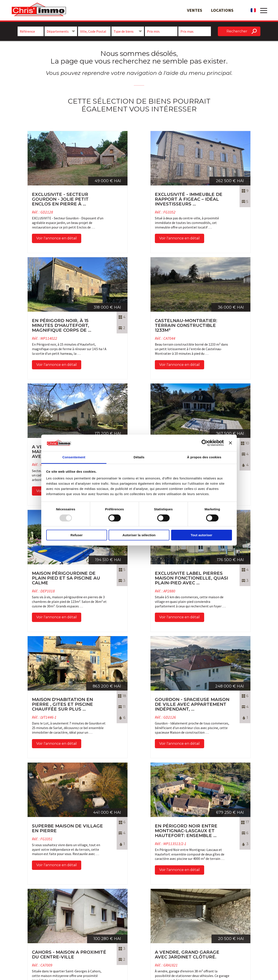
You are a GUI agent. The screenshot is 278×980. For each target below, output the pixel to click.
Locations (222, 10)
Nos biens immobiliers (160, 919)
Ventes (195, 10)
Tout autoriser (202, 535)
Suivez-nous (98, 919)
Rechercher (237, 31)
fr (253, 10)
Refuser (77, 535)
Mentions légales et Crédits (164, 933)
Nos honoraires (155, 928)
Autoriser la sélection (139, 535)
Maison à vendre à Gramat (231, 919)
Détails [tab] (139, 457)
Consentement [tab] (74, 457)
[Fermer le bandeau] (230, 443)
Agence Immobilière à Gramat (234, 924)
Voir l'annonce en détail (36, 235)
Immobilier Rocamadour (230, 928)
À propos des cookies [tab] (204, 457)
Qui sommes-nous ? (158, 924)
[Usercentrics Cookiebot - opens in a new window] (205, 443)
